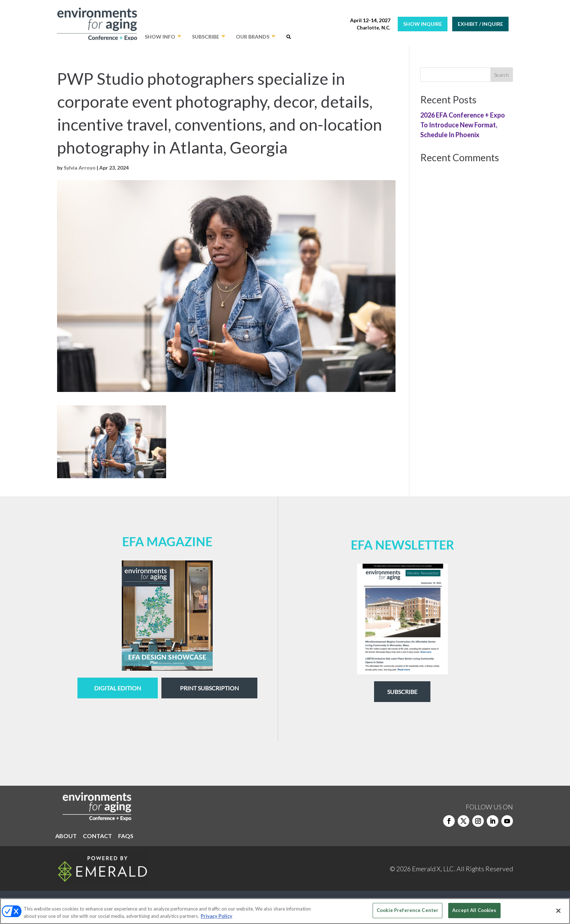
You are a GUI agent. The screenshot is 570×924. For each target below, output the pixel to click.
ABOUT (66, 836)
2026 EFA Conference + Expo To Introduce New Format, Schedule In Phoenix (463, 125)
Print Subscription (209, 688)
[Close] (558, 911)
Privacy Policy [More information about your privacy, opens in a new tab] (216, 916)
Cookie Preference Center (408, 910)
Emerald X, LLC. (434, 869)
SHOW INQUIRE (423, 24)
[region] (285, 911)
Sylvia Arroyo (80, 168)
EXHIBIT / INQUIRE (480, 24)
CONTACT (97, 836)
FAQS (126, 836)
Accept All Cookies (474, 910)
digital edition (118, 688)
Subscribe (402, 692)
